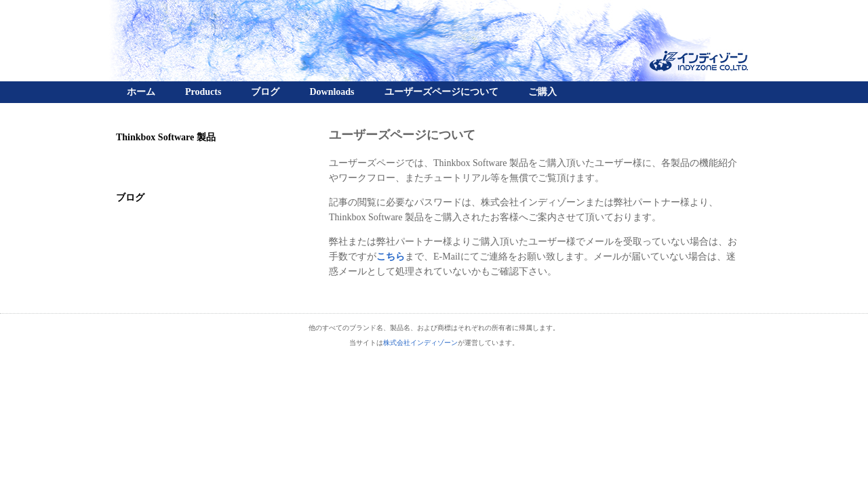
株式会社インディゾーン (420, 343)
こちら (391, 257)
